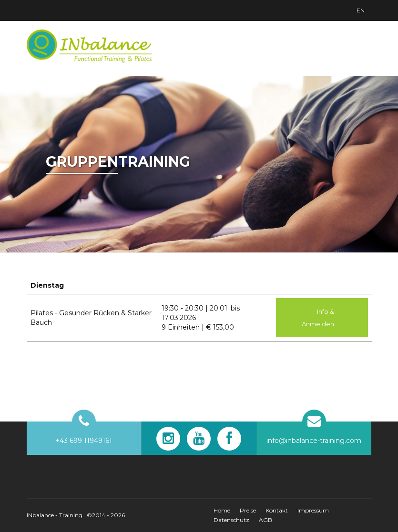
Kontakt (277, 510)
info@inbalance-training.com (314, 441)
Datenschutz (231, 520)
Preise (248, 510)
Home (222, 510)
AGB (265, 520)
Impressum (313, 510)
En (361, 10)
